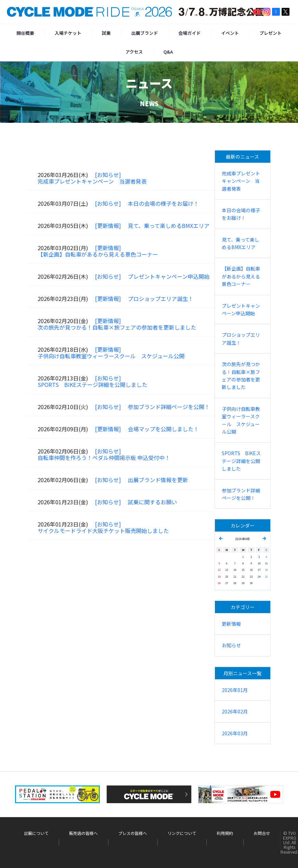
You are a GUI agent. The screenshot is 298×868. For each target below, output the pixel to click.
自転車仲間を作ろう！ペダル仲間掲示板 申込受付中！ (104, 458)
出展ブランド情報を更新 (158, 480)
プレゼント (270, 33)
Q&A (168, 52)
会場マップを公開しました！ (163, 429)
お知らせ (231, 645)
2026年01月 (235, 690)
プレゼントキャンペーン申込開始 (169, 276)
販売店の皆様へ (83, 833)
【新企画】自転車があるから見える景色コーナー (98, 254)
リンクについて (182, 833)
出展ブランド (145, 33)
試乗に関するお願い (152, 502)
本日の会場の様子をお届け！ (163, 203)
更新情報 (231, 624)
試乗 (106, 33)
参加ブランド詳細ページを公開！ (169, 407)
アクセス (134, 52)
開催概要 (25, 33)
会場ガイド (189, 33)
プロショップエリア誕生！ (161, 299)
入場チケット (68, 33)
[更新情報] (108, 226)
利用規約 (225, 833)
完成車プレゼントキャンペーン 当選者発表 (92, 181)
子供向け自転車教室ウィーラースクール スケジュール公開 (111, 356)
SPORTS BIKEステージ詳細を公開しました (92, 385)
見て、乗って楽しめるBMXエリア (169, 226)
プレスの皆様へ (133, 833)
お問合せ (262, 833)
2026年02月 (235, 711)
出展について (36, 833)
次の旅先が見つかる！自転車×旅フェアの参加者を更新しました (117, 327)
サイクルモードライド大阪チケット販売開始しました (103, 531)
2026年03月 (235, 733)
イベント (230, 33)
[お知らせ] (108, 175)
